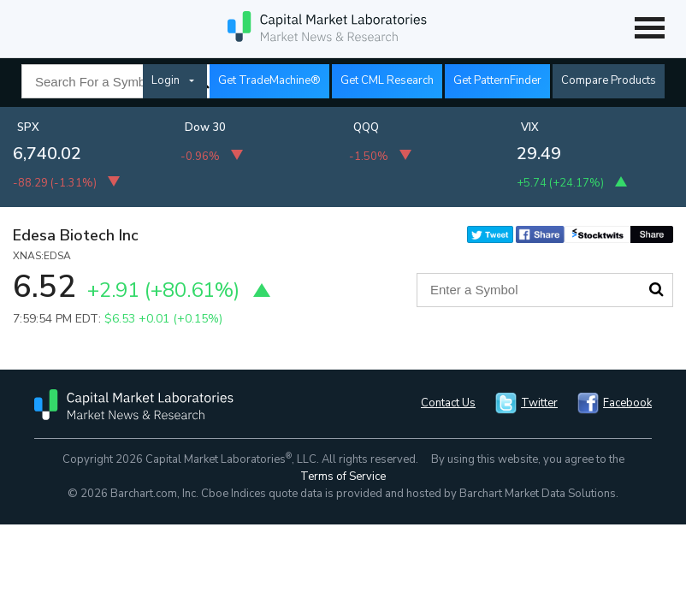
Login (166, 80)
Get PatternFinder (497, 80)
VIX (530, 127)
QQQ (366, 127)
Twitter (539, 403)
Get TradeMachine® (269, 80)
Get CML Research (387, 80)
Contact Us (448, 403)
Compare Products (609, 80)
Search (656, 289)
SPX (28, 127)
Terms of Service (343, 477)
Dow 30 (205, 127)
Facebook (627, 403)
